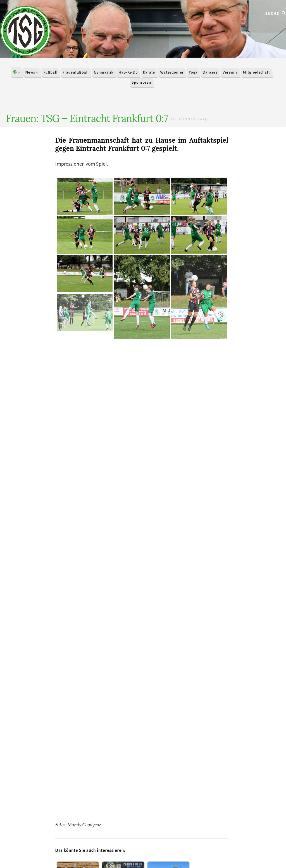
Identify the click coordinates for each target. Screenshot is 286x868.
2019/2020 (76, 615)
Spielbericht (155, 615)
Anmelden (169, 848)
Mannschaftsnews (132, 615)
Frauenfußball (107, 615)
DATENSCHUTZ (144, 848)
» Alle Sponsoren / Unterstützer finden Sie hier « (62, 748)
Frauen (90, 615)
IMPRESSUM (116, 848)
